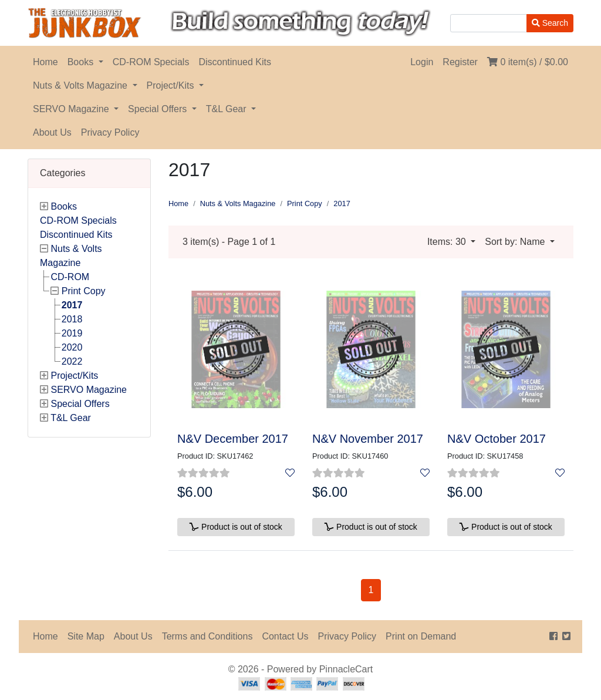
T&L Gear (227, 109)
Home (45, 62)
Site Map (86, 636)
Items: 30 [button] (448, 242)
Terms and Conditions (207, 636)
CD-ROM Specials (151, 62)
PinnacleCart (346, 669)
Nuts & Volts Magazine (81, 85)
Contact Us (285, 636)
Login (422, 62)
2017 (72, 305)
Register (460, 62)
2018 (72, 319)
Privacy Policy (110, 132)
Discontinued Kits (235, 62)
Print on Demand (421, 636)
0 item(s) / (528, 62)
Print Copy (84, 291)
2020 (72, 347)
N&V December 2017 (233, 439)
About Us (52, 132)
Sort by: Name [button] (516, 242)
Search (550, 23)
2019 (72, 333)
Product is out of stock (236, 527)
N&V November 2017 (368, 439)
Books (82, 62)
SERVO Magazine (72, 109)
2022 (72, 361)
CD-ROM (70, 277)
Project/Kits (172, 85)
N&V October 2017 (497, 439)
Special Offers (159, 109)
